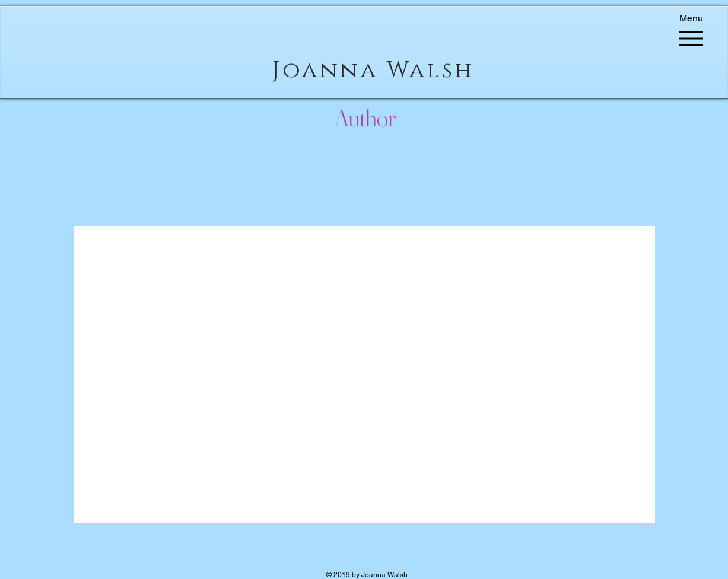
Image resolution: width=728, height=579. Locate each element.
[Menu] (692, 33)
